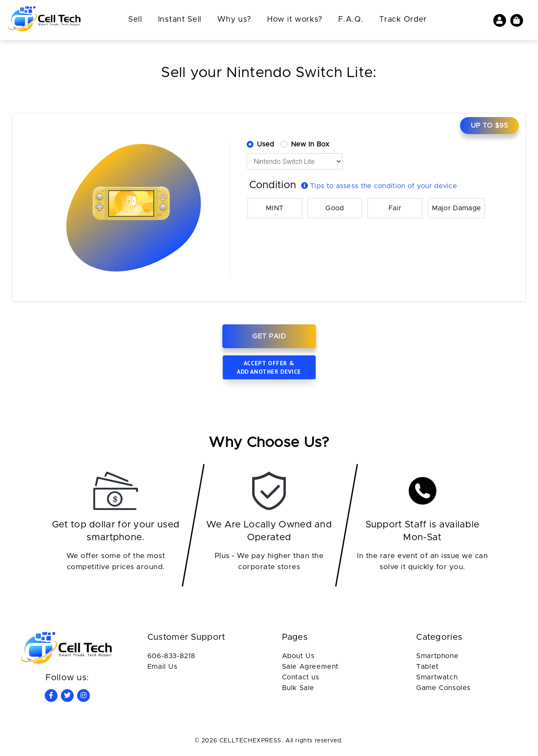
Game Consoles (443, 688)
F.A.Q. (351, 20)
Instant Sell (180, 20)
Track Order (403, 20)
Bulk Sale (298, 688)
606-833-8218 (171, 656)
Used (266, 144)
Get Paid (269, 336)
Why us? (234, 20)
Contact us (301, 677)
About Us (298, 656)
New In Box (310, 144)
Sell (135, 20)
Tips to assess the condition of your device (379, 186)
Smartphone (437, 656)
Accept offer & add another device (269, 367)
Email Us (163, 667)
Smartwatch (437, 677)
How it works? (295, 20)
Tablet (427, 667)
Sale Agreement (310, 667)
